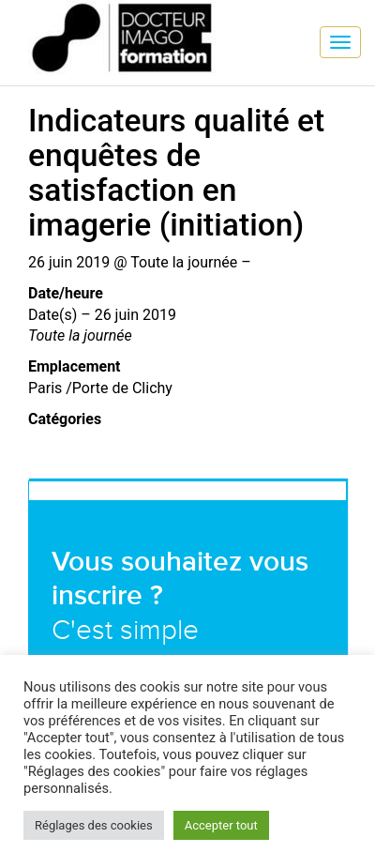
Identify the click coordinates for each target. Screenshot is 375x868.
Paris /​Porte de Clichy (100, 388)
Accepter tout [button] (221, 825)
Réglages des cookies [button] (94, 825)
